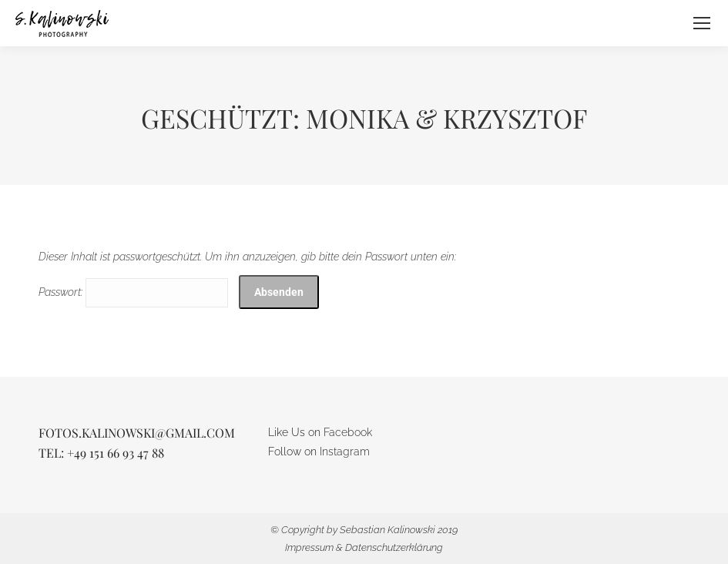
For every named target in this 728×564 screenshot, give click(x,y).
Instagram (345, 452)
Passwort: (133, 292)
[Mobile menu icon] (702, 23)
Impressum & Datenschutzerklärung (364, 547)
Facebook (348, 432)
